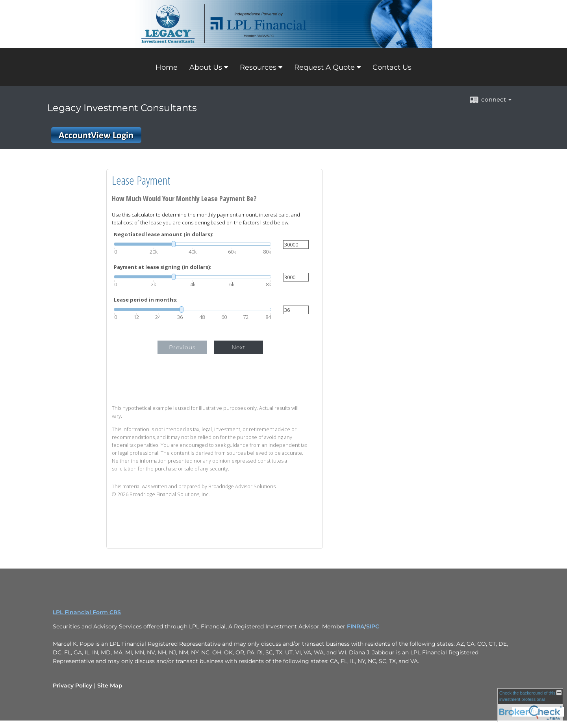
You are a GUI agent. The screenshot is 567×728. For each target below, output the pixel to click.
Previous (182, 347)
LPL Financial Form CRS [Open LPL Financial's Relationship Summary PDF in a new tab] (87, 612)
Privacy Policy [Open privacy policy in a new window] (72, 685)
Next (239, 347)
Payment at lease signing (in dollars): (163, 267)
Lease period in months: (146, 300)
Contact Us (392, 67)
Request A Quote (324, 67)
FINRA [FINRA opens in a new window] (356, 626)
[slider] (193, 244)
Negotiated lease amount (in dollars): (164, 234)
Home (167, 67)
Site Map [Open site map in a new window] (110, 685)
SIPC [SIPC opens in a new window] (373, 626)
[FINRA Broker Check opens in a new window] (530, 705)
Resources (258, 67)
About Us (206, 67)
